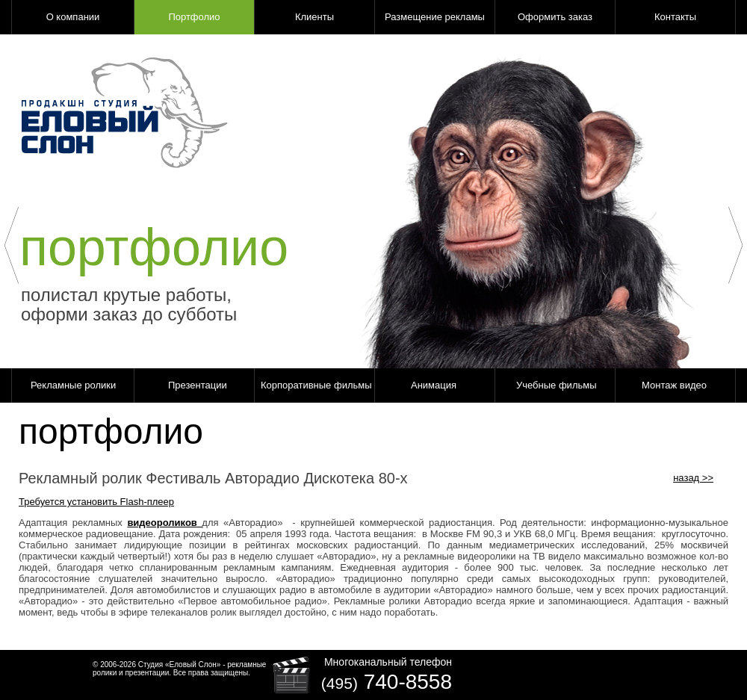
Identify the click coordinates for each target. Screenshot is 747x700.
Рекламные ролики (73, 385)
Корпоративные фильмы (316, 385)
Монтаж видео (674, 385)
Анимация (434, 385)
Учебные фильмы (557, 385)
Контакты (675, 17)
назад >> (693, 478)
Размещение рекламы (435, 17)
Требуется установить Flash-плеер (96, 502)
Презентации (198, 385)
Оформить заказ (555, 17)
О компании (73, 17)
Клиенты (314, 17)
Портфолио (194, 17)
